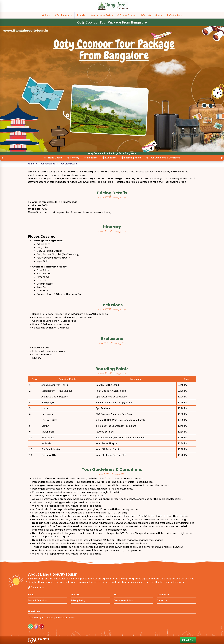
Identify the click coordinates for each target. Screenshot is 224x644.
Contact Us (162, 600)
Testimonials (163, 595)
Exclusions (109, 158)
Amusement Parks (102, 15)
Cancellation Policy (123, 600)
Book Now (188, 640)
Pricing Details (53, 158)
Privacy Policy (78, 600)
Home (46, 15)
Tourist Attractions (151, 15)
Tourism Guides (127, 15)
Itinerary (73, 158)
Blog (116, 595)
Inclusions (91, 158)
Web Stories (174, 15)
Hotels (82, 15)
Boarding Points (131, 158)
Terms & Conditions (38, 600)
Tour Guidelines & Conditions (163, 158)
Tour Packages (63, 15)
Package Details (69, 164)
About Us (75, 595)
